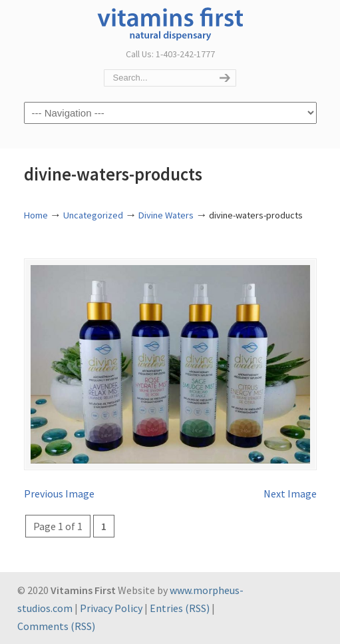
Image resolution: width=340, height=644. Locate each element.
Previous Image (59, 493)
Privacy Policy (111, 608)
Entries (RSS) (180, 608)
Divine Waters (166, 215)
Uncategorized (93, 215)
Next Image (290, 493)
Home (36, 215)
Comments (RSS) (56, 626)
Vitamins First (170, 23)
